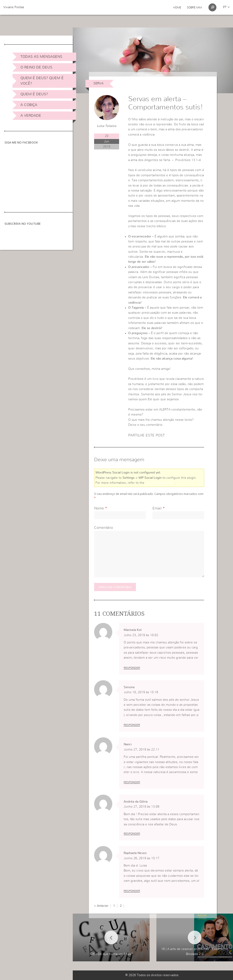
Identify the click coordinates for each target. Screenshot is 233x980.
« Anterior (101, 906)
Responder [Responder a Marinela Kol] (132, 668)
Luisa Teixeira (106, 126)
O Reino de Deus (36, 67)
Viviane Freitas (14, 7)
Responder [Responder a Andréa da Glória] (132, 834)
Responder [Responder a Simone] (132, 725)
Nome (99, 508)
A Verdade (31, 116)
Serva (98, 83)
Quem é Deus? (34, 94)
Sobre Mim (194, 8)
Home (177, 8)
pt (226, 7)
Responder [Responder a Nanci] (132, 782)
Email (157, 508)
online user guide (160, 483)
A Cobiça (29, 105)
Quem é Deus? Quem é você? (42, 81)
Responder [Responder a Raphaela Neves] (132, 891)
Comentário (104, 528)
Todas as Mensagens (41, 57)
